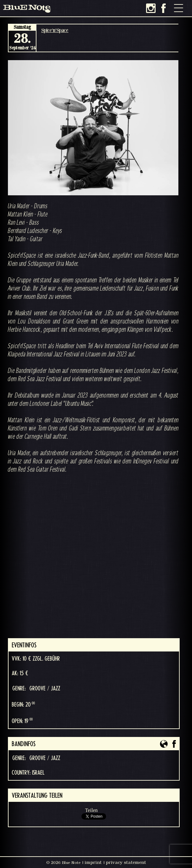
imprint (93, 862)
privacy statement (126, 862)
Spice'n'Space (55, 30)
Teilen (92, 810)
